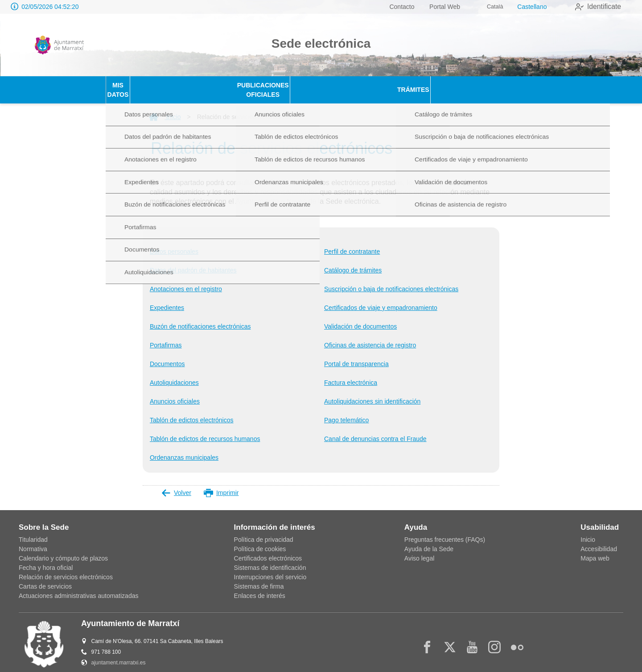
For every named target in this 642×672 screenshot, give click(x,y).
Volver (176, 484)
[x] (450, 638)
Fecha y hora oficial (46, 558)
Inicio (165, 107)
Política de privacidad (264, 530)
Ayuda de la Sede (429, 540)
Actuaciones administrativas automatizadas (78, 586)
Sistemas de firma (259, 577)
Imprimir (221, 484)
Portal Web (434, 7)
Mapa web (595, 549)
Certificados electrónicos (268, 549)
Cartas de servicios (45, 577)
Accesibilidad (599, 540)
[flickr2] (517, 638)
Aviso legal (419, 549)
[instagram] (494, 638)
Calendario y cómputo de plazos (63, 549)
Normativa (33, 540)
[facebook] (427, 638)
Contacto (391, 7)
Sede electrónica (321, 43)
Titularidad (33, 530)
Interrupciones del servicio (270, 568)
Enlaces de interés (260, 586)
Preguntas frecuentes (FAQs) (445, 530)
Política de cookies (260, 540)
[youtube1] (472, 638)
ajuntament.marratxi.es (119, 653)
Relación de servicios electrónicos (66, 568)
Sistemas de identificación (270, 558)
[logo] (59, 45)
